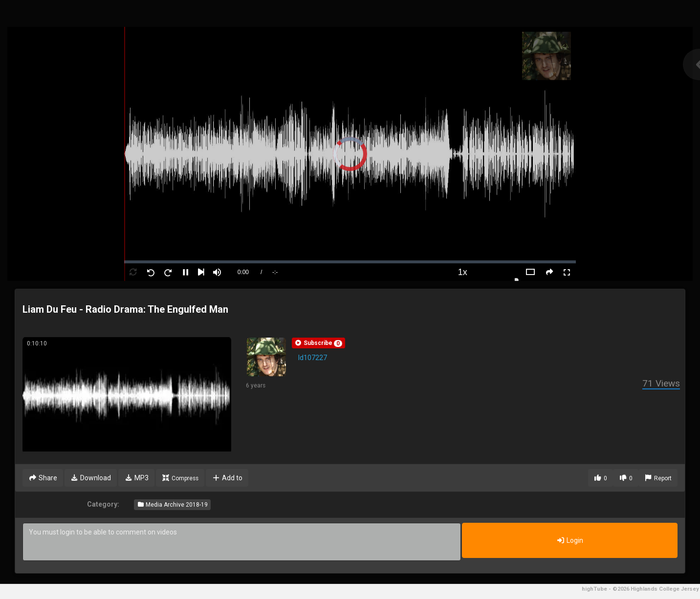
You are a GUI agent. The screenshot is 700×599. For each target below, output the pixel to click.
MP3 (136, 478)
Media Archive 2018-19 (172, 505)
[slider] (350, 262)
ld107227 (313, 358)
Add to (227, 478)
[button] (318, 343)
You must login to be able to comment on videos (242, 542)
